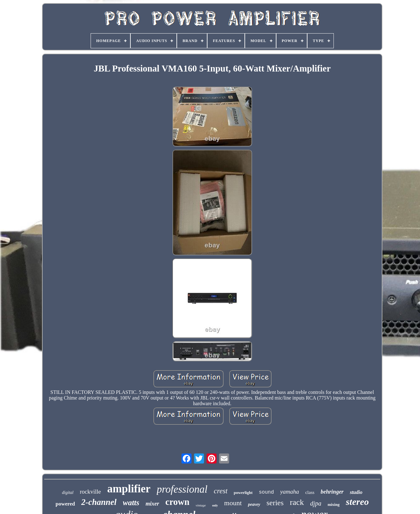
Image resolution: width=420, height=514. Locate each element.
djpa (316, 503)
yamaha (290, 492)
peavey (254, 504)
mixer (152, 504)
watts (131, 503)
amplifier (129, 489)
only (215, 505)
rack (297, 502)
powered (65, 504)
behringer (332, 492)
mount (233, 503)
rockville (90, 492)
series (275, 503)
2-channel (99, 502)
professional (182, 489)
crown (178, 502)
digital (68, 493)
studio (356, 492)
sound (266, 492)
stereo (357, 502)
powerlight (243, 493)
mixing (333, 504)
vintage (201, 505)
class (310, 492)
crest (221, 491)
